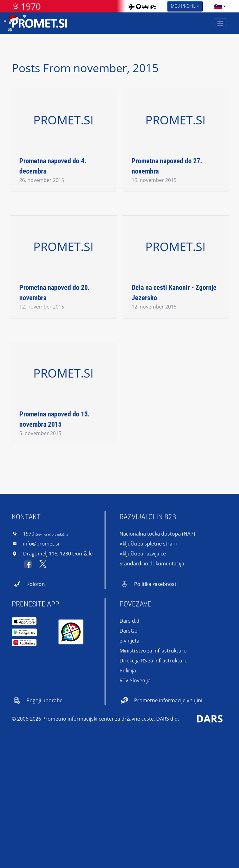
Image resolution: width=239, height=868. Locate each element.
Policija (128, 671)
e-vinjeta (129, 641)
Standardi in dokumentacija (152, 564)
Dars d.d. (130, 621)
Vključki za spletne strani (148, 544)
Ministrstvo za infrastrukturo (153, 651)
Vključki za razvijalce (143, 554)
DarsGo (129, 631)
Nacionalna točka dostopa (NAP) (157, 534)
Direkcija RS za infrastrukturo (154, 661)
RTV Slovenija (135, 680)
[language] (218, 6)
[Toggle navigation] (220, 23)
